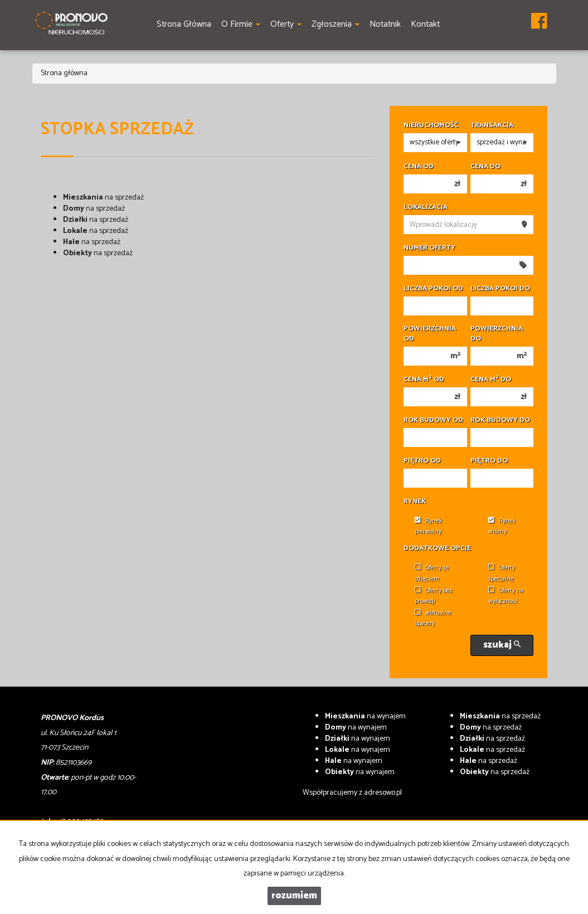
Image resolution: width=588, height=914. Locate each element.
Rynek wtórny (502, 526)
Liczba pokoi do (500, 289)
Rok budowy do (500, 420)
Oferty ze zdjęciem (432, 573)
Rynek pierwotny (429, 526)
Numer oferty (429, 248)
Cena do (485, 167)
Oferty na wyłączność (506, 596)
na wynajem (365, 716)
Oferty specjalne (502, 573)
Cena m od (424, 380)
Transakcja (492, 125)
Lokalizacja (426, 207)
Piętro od (422, 461)
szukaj (502, 645)
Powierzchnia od (430, 334)
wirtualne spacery (433, 618)
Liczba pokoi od (433, 289)
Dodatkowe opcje (437, 548)
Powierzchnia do (497, 334)
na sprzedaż (103, 198)
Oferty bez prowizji (434, 596)
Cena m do (491, 380)
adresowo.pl (383, 793)
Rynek (415, 502)
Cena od (419, 167)
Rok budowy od (433, 420)
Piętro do (489, 461)
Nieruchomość (431, 125)
